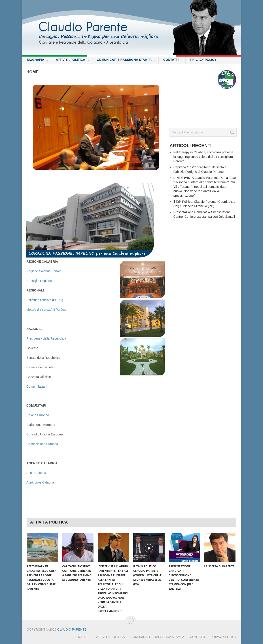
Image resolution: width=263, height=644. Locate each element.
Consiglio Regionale (40, 281)
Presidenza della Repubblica (46, 338)
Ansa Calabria (36, 473)
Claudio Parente (72, 629)
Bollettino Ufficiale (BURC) (45, 300)
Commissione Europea (42, 444)
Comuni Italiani (37, 386)
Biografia (38, 60)
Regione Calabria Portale (44, 271)
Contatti (171, 60)
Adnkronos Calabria (40, 482)
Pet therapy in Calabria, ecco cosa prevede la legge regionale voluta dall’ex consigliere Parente (203, 157)
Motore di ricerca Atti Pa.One (46, 310)
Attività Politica (73, 60)
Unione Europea (38, 415)
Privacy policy (203, 60)
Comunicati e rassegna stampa (126, 60)
